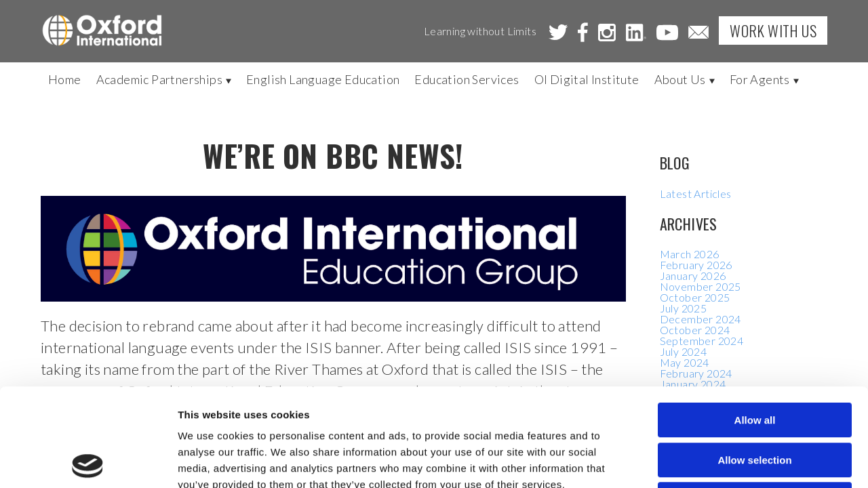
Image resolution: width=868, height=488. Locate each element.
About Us (685, 79)
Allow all (755, 322)
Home (65, 79)
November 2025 (701, 286)
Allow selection (754, 362)
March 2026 (690, 254)
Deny (755, 402)
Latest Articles (696, 194)
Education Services (467, 79)
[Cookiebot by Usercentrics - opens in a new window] (88, 462)
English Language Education (323, 79)
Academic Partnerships (164, 79)
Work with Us (773, 30)
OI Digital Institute (587, 79)
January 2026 (693, 276)
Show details (712, 461)
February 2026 (696, 265)
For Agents (764, 79)
